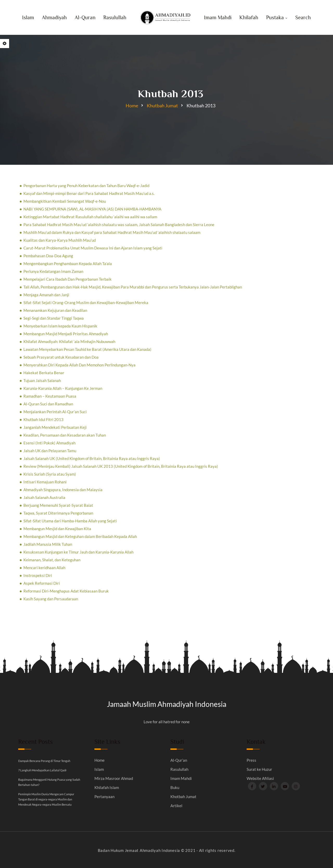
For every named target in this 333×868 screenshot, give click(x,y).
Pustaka (275, 17)
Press (251, 760)
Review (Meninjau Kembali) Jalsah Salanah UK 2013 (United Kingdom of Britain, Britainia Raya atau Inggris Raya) (121, 466)
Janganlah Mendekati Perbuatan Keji (55, 427)
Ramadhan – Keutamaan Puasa (50, 396)
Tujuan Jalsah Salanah (42, 380)
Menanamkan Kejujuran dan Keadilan (55, 310)
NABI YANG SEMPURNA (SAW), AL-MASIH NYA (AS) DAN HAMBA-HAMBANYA (92, 209)
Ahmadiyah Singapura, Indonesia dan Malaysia (63, 490)
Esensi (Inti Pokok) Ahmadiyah (49, 443)
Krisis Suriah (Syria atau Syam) (50, 474)
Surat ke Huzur (259, 769)
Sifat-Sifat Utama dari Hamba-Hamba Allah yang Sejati (70, 521)
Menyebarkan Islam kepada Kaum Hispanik (60, 326)
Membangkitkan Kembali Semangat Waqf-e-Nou (65, 201)
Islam (28, 17)
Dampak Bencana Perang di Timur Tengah (44, 761)
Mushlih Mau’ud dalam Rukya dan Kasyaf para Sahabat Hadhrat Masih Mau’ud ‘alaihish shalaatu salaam (112, 232)
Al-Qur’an (179, 760)
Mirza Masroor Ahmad (114, 778)
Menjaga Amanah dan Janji (46, 295)
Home (132, 106)
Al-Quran (85, 17)
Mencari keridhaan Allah (44, 568)
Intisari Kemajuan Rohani (45, 482)
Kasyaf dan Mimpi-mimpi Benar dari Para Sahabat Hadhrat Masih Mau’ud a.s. (89, 193)
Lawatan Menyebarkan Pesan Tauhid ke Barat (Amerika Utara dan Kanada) (87, 349)
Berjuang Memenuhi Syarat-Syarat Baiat (58, 505)
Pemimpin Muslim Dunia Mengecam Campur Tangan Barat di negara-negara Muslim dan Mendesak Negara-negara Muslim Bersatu (46, 799)
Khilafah (249, 17)
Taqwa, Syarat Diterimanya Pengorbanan (58, 513)
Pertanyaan (104, 797)
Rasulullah (115, 17)
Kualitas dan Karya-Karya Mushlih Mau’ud (60, 240)
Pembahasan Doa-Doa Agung (48, 256)
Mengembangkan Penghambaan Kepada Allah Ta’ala (68, 264)
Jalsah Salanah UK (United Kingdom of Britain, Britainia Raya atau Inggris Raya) (92, 458)
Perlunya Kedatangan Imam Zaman (53, 271)
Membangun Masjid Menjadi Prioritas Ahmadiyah (66, 334)
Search (303, 17)
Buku (175, 788)
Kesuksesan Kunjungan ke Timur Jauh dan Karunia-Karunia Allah (78, 552)
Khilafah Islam (107, 788)
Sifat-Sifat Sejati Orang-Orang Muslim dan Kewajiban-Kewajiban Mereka (86, 303)
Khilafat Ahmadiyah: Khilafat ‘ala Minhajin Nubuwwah (69, 341)
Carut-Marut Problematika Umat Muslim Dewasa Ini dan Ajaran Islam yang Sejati (93, 248)
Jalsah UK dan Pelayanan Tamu (50, 451)
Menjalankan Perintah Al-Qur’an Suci (55, 412)
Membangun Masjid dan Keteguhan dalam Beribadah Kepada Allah (80, 536)
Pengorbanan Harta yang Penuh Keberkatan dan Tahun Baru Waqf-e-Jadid (86, 186)
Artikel (176, 806)
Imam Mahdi (218, 17)
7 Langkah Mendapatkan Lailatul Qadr (42, 770)
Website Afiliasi (260, 778)
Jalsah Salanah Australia (44, 497)
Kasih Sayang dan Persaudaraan (51, 599)
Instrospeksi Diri (38, 575)
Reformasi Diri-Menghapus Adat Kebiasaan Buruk (66, 591)
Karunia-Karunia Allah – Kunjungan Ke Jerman (63, 388)
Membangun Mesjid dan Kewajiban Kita (57, 529)
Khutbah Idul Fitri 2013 (43, 419)
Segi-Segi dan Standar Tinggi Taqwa (54, 318)
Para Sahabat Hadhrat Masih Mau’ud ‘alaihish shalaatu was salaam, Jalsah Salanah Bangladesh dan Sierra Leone (119, 225)
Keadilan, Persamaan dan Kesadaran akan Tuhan (65, 435)
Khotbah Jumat (183, 797)
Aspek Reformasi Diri (42, 583)
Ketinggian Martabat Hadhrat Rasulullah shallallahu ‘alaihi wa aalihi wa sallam (90, 217)
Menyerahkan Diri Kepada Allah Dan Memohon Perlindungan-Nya (79, 365)
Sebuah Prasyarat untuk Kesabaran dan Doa (61, 357)
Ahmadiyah (54, 17)
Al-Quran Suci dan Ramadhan (48, 404)
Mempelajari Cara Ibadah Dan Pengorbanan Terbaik (68, 279)
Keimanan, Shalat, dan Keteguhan (52, 560)
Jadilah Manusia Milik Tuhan (48, 544)
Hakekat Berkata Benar (44, 373)
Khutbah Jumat (162, 106)
